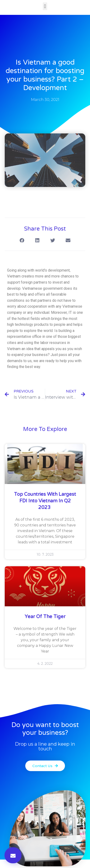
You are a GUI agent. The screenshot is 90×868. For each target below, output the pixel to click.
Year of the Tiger (45, 617)
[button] (45, 6)
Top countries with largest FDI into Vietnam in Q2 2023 (45, 501)
